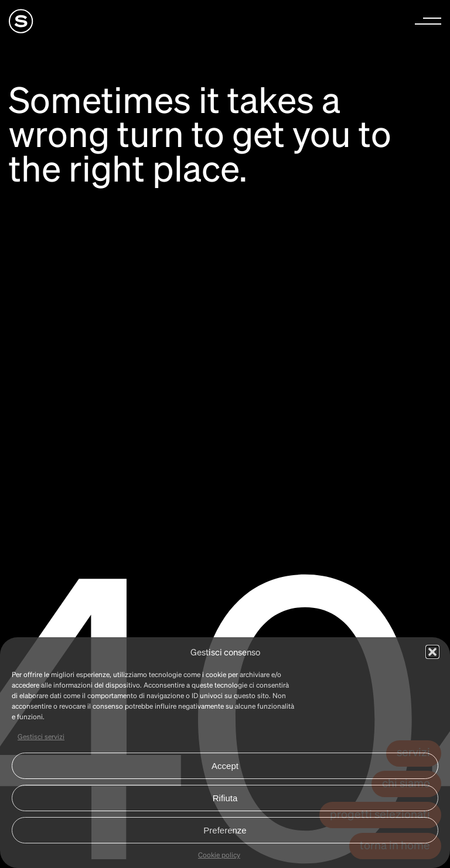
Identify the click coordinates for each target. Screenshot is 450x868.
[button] (432, 652)
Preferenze (225, 830)
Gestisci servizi (41, 737)
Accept (225, 766)
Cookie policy (219, 855)
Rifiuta (225, 798)
